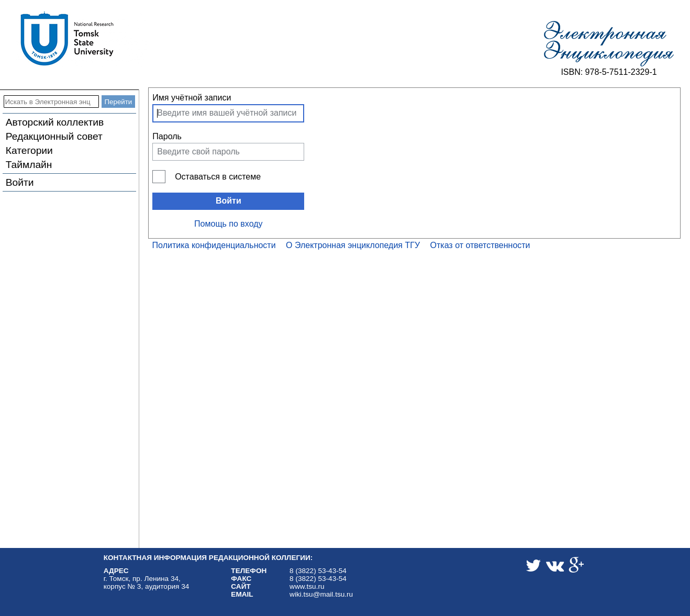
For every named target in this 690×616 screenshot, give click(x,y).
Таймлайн (29, 165)
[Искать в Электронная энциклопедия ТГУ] (51, 102)
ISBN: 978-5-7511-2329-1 (609, 72)
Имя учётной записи (192, 98)
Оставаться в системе (218, 177)
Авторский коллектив (55, 122)
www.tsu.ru (307, 586)
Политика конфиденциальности (214, 245)
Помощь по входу (228, 224)
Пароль (167, 136)
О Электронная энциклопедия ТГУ (353, 245)
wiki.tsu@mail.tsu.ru (321, 594)
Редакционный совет (54, 136)
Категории (29, 150)
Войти (20, 182)
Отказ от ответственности (480, 245)
